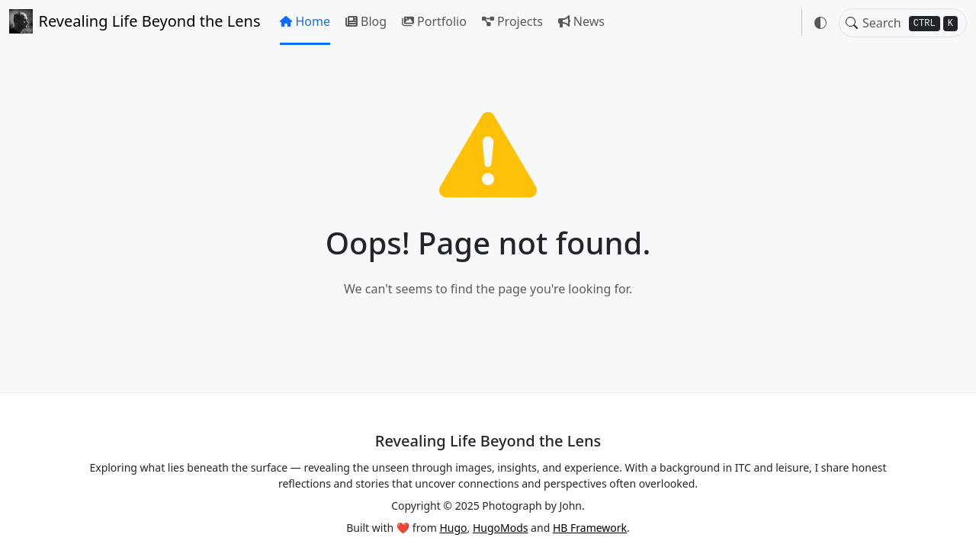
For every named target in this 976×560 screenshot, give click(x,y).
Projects (512, 21)
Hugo (453, 528)
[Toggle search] (852, 23)
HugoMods (501, 528)
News (581, 21)
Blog (366, 21)
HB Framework (590, 528)
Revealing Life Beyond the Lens (135, 21)
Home (305, 21)
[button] (820, 23)
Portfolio (434, 21)
